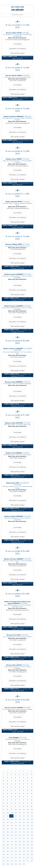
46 (23, 787)
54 (23, 790)
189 (20, 845)
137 (4, 826)
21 (19, 777)
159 (28, 832)
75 (11, 800)
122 (8, 819)
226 (8, 861)
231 (28, 861)
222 (24, 858)
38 (23, 784)
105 (4, 813)
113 (4, 816)
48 (31, 787)
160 (32, 832)
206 (24, 851)
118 (24, 816)
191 (28, 845)
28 (15, 781)
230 (24, 861)
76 (15, 800)
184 (32, 842)
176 (32, 838)
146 (8, 829)
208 (32, 851)
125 (20, 819)
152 (32, 829)
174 (24, 838)
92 (15, 806)
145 (4, 829)
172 (16, 838)
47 (27, 787)
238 (24, 864)
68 (15, 797)
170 (8, 838)
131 (12, 822)
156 (16, 832)
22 (23, 777)
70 (23, 797)
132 (16, 822)
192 (32, 845)
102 (24, 810)
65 (3, 797)
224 (32, 858)
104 (32, 810)
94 (23, 806)
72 (31, 797)
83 (11, 803)
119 (28, 816)
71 (27, 797)
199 (28, 848)
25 (3, 781)
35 (11, 784)
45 (19, 787)
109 (20, 813)
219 (12, 858)
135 (28, 822)
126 (24, 819)
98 (7, 810)
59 (11, 793)
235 (12, 864)
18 (7, 777)
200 (32, 848)
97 (3, 810)
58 (7, 793)
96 (31, 806)
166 (24, 835)
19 (11, 777)
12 (15, 774)
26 (7, 781)
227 (12, 861)
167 (28, 835)
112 (32, 813)
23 (27, 777)
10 (7, 774)
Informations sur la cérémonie (18, 49)
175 (28, 838)
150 (24, 829)
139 (12, 826)
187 (12, 845)
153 (4, 832)
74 (7, 800)
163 (12, 835)
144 (32, 826)
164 (16, 835)
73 (3, 800)
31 (27, 781)
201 (4, 851)
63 (27, 793)
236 (16, 864)
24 (31, 777)
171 (12, 838)
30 (23, 781)
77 (19, 800)
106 (8, 813)
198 (24, 848)
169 (4, 838)
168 (32, 835)
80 (31, 800)
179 (12, 842)
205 (20, 851)
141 (20, 826)
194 (8, 848)
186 (8, 845)
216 (32, 854)
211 (12, 854)
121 (4, 819)
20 (15, 777)
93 (19, 806)
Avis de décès (17, 44)
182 (24, 842)
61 (19, 793)
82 (7, 803)
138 (8, 826)
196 (16, 848)
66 (7, 797)
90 (7, 806)
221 (20, 858)
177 (4, 842)
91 (11, 806)
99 (11, 810)
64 (31, 793)
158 (24, 832)
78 (23, 800)
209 (4, 854)
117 (20, 816)
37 (19, 784)
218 (8, 858)
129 (4, 822)
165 (20, 835)
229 (20, 861)
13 (19, 774)
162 (8, 835)
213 (20, 854)
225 (4, 861)
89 (3, 806)
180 (16, 842)
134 (24, 822)
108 (16, 813)
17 (3, 777)
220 (16, 858)
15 (27, 774)
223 (28, 858)
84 (15, 803)
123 (12, 819)
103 (28, 810)
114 (8, 816)
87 (27, 803)
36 (15, 784)
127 (28, 819)
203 (12, 851)
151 (28, 829)
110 (24, 813)
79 (27, 800)
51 (11, 790)
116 (16, 816)
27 (11, 781)
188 (16, 845)
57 (3, 793)
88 (31, 803)
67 (11, 797)
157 (20, 832)
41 (3, 787)
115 (12, 816)
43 (11, 787)
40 (31, 784)
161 (4, 835)
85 (19, 803)
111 (28, 813)
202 (8, 851)
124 (16, 819)
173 (20, 838)
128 (32, 819)
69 (19, 797)
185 (4, 845)
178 (8, 842)
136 (32, 822)
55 (27, 790)
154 (8, 832)
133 (20, 822)
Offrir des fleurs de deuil (17, 53)
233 (4, 864)
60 (15, 793)
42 (7, 787)
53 (19, 790)
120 (32, 816)
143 (28, 826)
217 (4, 858)
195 (12, 848)
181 (20, 842)
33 (3, 784)
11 (11, 774)
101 (20, 810)
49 (3, 790)
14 (23, 774)
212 (16, 854)
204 (16, 851)
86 (23, 803)
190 (24, 845)
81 (3, 803)
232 (32, 861)
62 (23, 793)
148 (16, 829)
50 (7, 790)
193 (4, 848)
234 (8, 864)
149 (20, 829)
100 (16, 810)
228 (16, 861)
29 (19, 781)
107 (12, 813)
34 (7, 784)
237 (20, 864)
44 (15, 787)
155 (12, 832)
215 (28, 854)
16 (31, 774)
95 (27, 806)
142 (24, 826)
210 (8, 854)
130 (8, 822)
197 (20, 848)
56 (31, 790)
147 (12, 829)
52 (15, 790)
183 (28, 842)
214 (24, 854)
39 (27, 784)
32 (31, 781)
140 (16, 826)
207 (28, 851)
